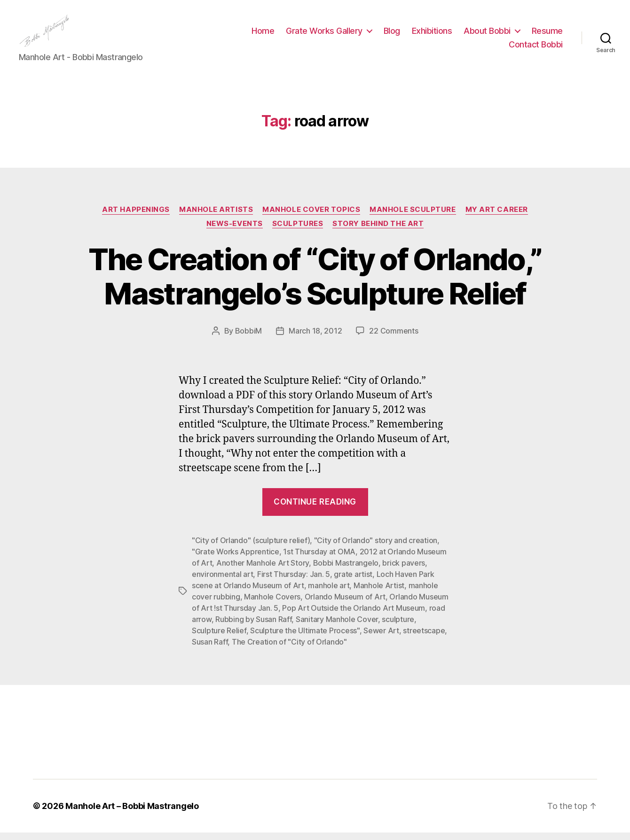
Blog (392, 35)
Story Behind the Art (378, 231)
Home (263, 35)
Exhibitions (432, 35)
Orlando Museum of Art (345, 604)
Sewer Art (381, 638)
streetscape (424, 638)
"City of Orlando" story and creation (376, 548)
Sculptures (298, 231)
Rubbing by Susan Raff (253, 627)
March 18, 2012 (315, 339)
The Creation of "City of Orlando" (289, 649)
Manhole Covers (272, 604)
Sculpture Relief (219, 638)
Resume (547, 35)
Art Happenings (136, 217)
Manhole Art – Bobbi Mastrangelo (132, 813)
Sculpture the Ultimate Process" (305, 638)
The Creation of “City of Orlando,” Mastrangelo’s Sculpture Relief (315, 284)
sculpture (398, 627)
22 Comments (394, 339)
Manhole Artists (216, 217)
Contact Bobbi (536, 49)
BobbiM (248, 339)
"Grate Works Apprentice (236, 559)
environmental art (222, 582)
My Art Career (497, 217)
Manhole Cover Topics (311, 217)
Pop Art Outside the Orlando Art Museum (354, 615)
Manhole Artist (379, 593)
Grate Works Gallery (324, 35)
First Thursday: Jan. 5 (294, 582)
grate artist (353, 582)
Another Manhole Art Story (263, 570)
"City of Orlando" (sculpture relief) (251, 548)
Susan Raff (210, 649)
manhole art (329, 593)
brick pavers (404, 570)
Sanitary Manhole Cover (337, 627)
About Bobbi (487, 35)
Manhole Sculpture (413, 217)
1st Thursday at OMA (319, 559)
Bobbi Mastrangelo (346, 570)
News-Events (235, 231)
